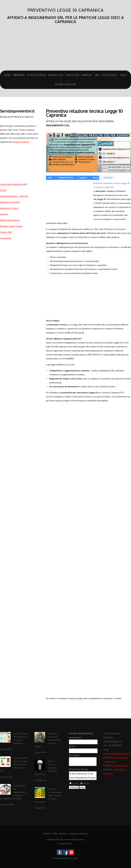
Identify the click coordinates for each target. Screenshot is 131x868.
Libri (97, 75)
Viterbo (95, 178)
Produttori (72, 75)
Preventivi (19, 75)
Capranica (108, 178)
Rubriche (87, 75)
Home (7, 75)
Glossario (63, 833)
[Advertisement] (65, 49)
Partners (47, 833)
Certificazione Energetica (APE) (14, 184)
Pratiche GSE (6, 232)
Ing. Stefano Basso (120, 765)
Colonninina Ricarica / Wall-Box (14, 196)
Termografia (6, 238)
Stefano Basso (80, 840)
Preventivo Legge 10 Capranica (66, 10)
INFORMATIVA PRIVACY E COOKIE (65, 858)
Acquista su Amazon (78, 833)
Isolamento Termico (9, 208)
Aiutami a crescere (65, 84)
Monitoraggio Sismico (10, 220)
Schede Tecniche (37, 75)
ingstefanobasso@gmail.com (117, 753)
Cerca (123, 75)
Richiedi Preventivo (66, 178)
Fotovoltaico (110, 75)
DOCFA (3, 190)
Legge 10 (4, 214)
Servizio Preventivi (21, 142)
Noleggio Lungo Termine (11, 226)
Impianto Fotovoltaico (10, 202)
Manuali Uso (56, 75)
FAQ (55, 833)
